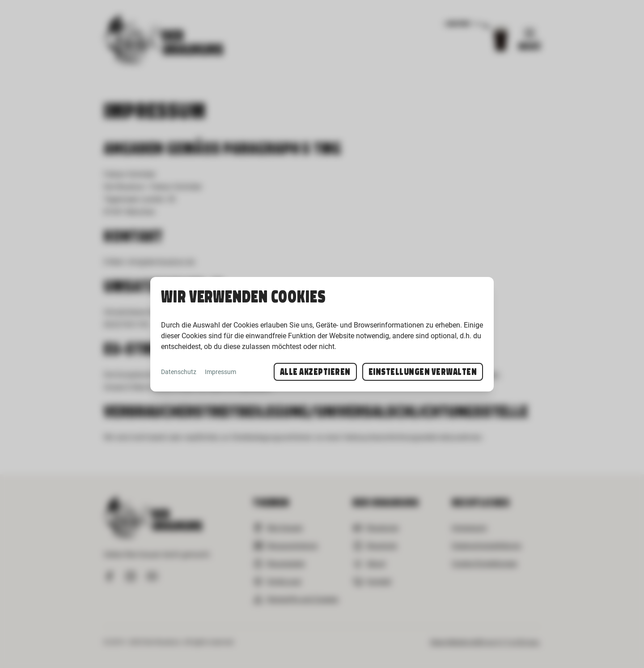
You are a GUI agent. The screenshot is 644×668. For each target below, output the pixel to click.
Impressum (220, 372)
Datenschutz (179, 372)
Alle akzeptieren (315, 372)
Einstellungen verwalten (423, 372)
